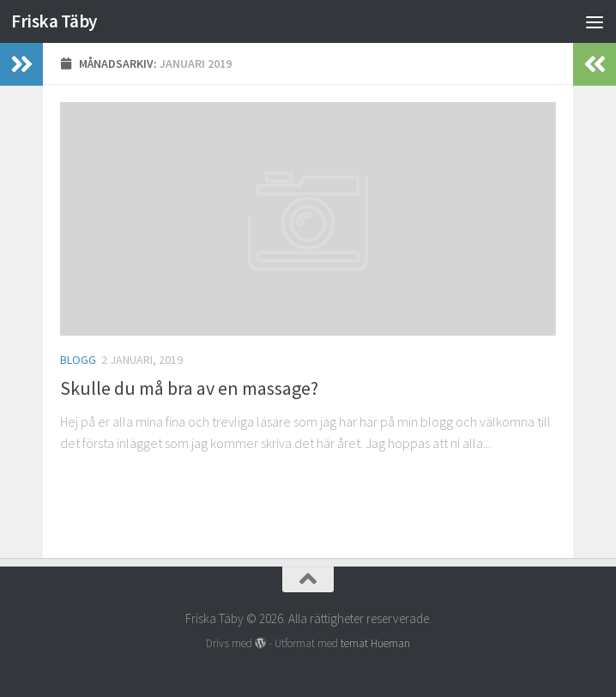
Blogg (78, 360)
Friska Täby (54, 21)
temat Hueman (375, 643)
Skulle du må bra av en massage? (189, 388)
